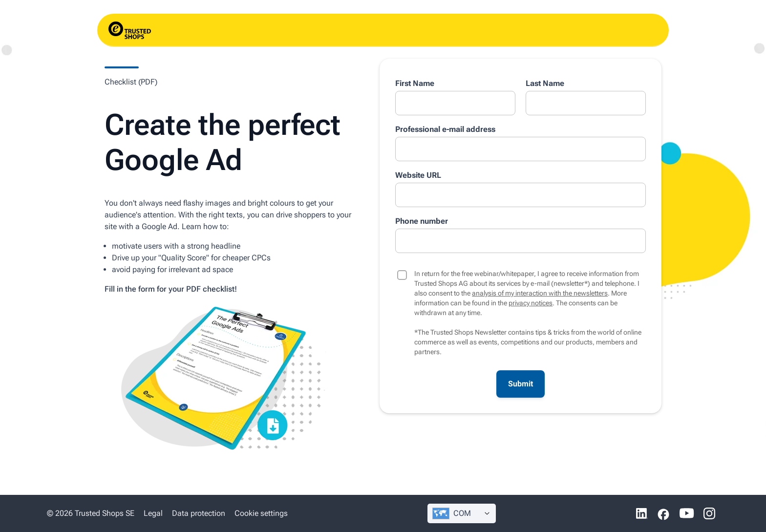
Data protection (199, 513)
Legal (153, 513)
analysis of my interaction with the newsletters (540, 293)
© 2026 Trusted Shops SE (91, 513)
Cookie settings (261, 513)
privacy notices (531, 303)
